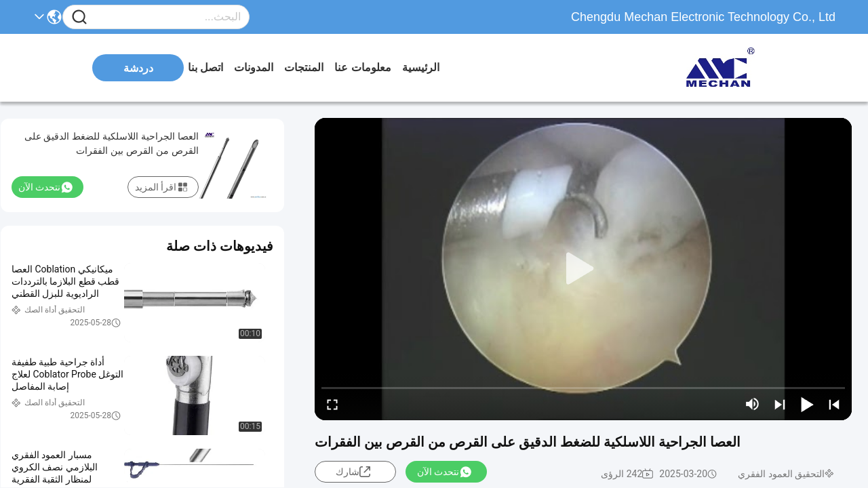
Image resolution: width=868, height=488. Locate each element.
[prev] (834, 404)
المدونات (254, 67)
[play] (583, 269)
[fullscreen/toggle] (332, 404)
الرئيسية (421, 67)
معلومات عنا (362, 67)
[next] (780, 404)
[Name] (79, 17)
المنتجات (304, 67)
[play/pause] (807, 404)
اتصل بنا (205, 67)
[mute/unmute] (753, 404)
